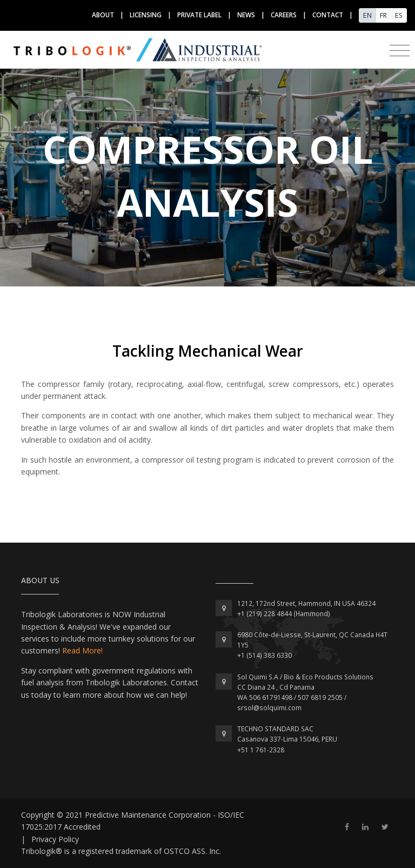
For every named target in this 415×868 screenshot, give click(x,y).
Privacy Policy (55, 839)
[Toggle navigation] (400, 51)
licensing (146, 15)
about (103, 15)
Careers (284, 15)
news (246, 15)
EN (367, 15)
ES (399, 15)
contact (328, 15)
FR (383, 15)
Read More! (82, 650)
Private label (199, 15)
